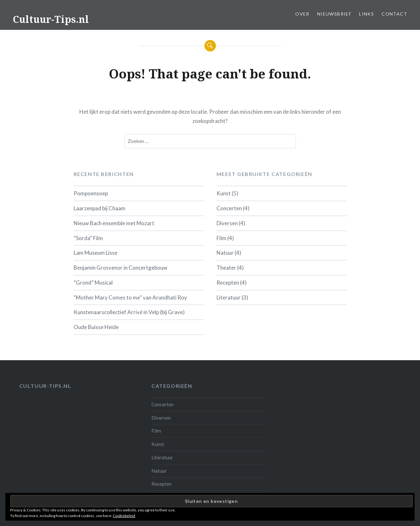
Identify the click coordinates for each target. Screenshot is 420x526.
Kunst (224, 193)
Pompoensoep (91, 193)
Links (367, 14)
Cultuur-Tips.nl (51, 19)
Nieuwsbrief (334, 14)
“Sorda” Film (88, 238)
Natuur (225, 253)
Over (302, 14)
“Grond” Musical (93, 283)
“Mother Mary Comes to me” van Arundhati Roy (130, 297)
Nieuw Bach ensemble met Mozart (114, 223)
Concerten (229, 208)
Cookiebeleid (124, 516)
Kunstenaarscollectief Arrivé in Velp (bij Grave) (129, 312)
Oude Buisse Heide (96, 327)
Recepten (228, 283)
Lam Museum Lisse (96, 253)
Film (221, 238)
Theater (226, 268)
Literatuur (229, 297)
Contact (394, 14)
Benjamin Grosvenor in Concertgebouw (120, 268)
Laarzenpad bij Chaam (100, 208)
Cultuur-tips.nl (45, 386)
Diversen (227, 223)
